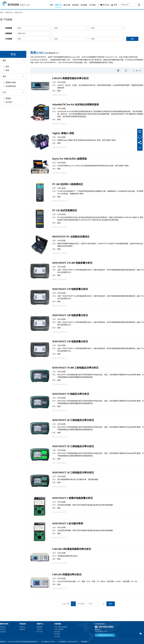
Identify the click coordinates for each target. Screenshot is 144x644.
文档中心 (40, 629)
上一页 (66, 604)
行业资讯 (3, 629)
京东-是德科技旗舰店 (61, 627)
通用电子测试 (10, 83)
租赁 (6, 70)
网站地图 (84, 642)
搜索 (132, 39)
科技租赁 (75, 5)
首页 (52, 5)
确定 (111, 604)
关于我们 (93, 5)
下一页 (81, 604)
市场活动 (22, 627)
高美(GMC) (19, 13)
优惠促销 (22, 629)
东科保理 (57, 634)
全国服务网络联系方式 (105, 635)
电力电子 (8, 102)
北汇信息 (57, 636)
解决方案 (67, 5)
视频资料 (40, 627)
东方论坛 (106, 5)
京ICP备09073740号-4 (48, 642)
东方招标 (57, 632)
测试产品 (58, 5)
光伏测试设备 (10, 86)
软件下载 (40, 632)
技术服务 (84, 5)
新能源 (7, 98)
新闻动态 (3, 627)
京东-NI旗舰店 (59, 629)
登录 (115, 5)
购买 (6, 67)
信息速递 (3, 632)
